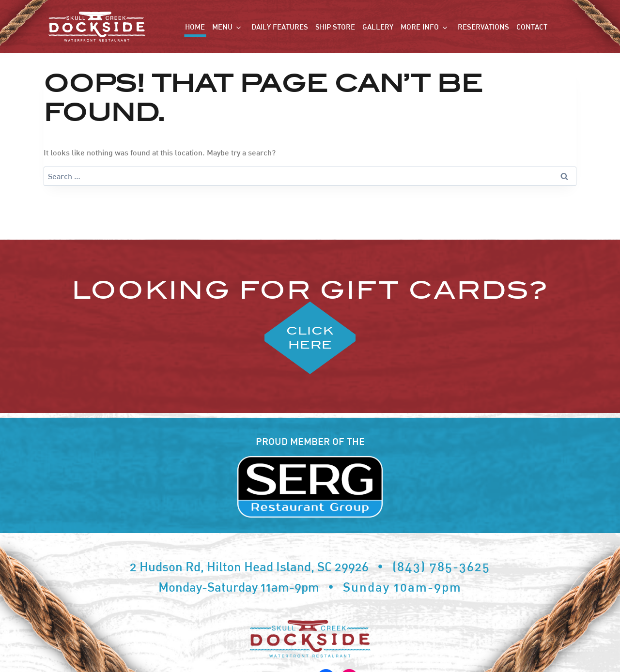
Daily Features (280, 27)
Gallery (378, 27)
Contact (532, 27)
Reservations (483, 27)
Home (195, 27)
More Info (420, 27)
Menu (222, 27)
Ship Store (335, 27)
